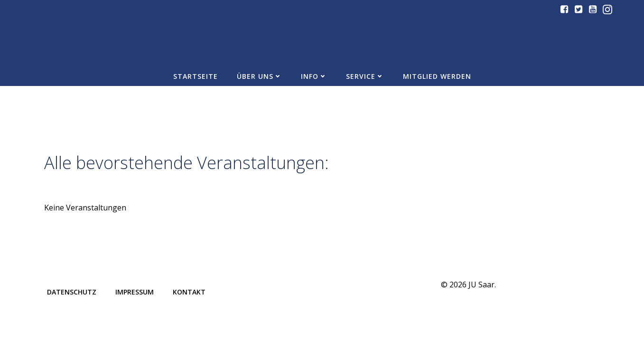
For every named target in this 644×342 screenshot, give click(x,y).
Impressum (135, 292)
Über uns (259, 76)
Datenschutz (72, 292)
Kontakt (189, 292)
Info (314, 76)
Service (365, 76)
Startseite (196, 76)
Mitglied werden (437, 76)
